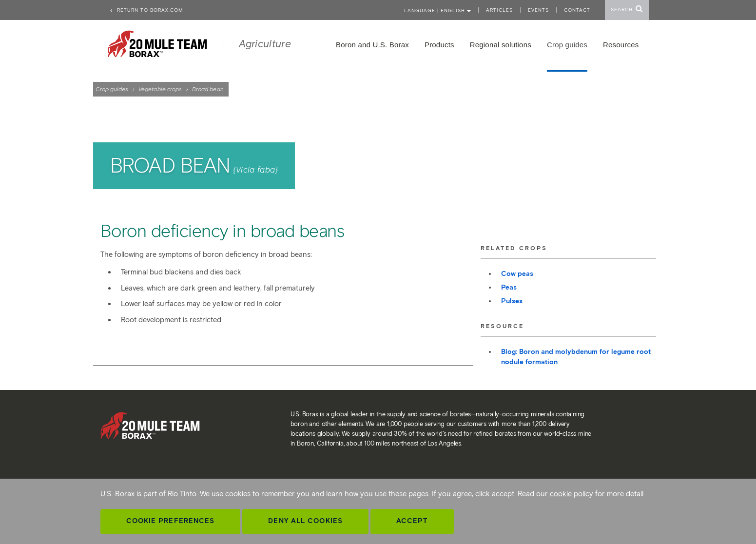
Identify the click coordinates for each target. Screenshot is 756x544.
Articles (499, 10)
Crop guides (112, 89)
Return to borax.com (146, 10)
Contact (577, 10)
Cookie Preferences (171, 521)
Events (538, 10)
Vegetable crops (160, 89)
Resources (621, 45)
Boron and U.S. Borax (372, 45)
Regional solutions (501, 45)
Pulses (512, 301)
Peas (509, 287)
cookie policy (572, 494)
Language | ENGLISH (437, 10)
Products (439, 45)
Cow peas (517, 274)
